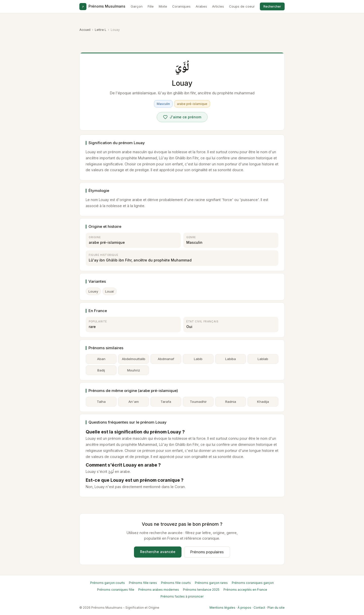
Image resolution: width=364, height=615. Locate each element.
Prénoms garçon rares (211, 583)
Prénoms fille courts (176, 583)
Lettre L (101, 30)
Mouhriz (134, 370)
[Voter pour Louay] (182, 117)
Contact (259, 608)
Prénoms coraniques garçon (253, 583)
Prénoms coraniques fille (116, 590)
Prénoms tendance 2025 (201, 590)
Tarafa (166, 402)
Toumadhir (198, 402)
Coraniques (181, 6)
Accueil (85, 30)
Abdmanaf (166, 359)
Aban (101, 359)
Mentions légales (222, 608)
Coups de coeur (242, 6)
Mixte (163, 6)
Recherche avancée (158, 552)
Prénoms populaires (207, 552)
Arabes (201, 6)
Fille (151, 6)
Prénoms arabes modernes (159, 590)
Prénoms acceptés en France (245, 590)
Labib (198, 359)
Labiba (231, 359)
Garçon (137, 6)
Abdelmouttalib (134, 359)
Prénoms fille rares (143, 583)
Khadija (263, 402)
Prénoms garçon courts (108, 583)
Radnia (231, 402)
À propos (244, 608)
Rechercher (272, 6)
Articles (218, 6)
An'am (134, 402)
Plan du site (276, 608)
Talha (101, 402)
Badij (101, 370)
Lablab (263, 359)
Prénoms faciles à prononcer (182, 596)
